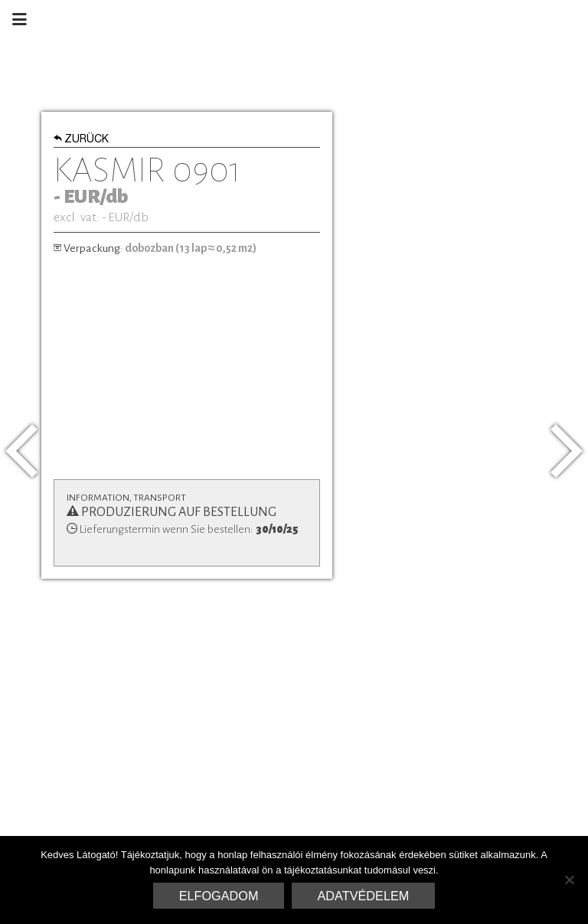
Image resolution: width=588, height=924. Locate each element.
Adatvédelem (364, 896)
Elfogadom (219, 896)
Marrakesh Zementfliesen (472, 19)
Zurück (82, 140)
